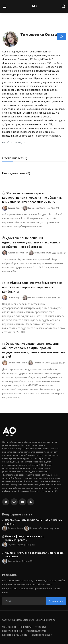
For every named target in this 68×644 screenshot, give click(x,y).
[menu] (5, 6)
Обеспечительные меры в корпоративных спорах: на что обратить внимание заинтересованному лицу (32, 197)
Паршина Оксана (13, 528)
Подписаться (56, 601)
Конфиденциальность (15, 635)
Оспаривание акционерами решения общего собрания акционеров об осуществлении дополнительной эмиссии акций (33, 350)
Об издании (9, 627)
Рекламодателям (36, 631)
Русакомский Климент (15, 253)
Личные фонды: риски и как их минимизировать (24, 538)
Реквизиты (25, 627)
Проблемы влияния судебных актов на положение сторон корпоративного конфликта (32, 287)
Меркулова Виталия (36, 528)
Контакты (40, 627)
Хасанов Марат (12, 208)
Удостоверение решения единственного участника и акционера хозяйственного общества (31, 242)
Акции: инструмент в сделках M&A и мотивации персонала (35, 555)
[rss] (31, 502)
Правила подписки (13, 631)
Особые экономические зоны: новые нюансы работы (34, 522)
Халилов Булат (12, 561)
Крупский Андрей (13, 545)
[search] (63, 6)
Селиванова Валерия (15, 363)
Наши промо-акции (41, 635)
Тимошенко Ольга (34, 208)
